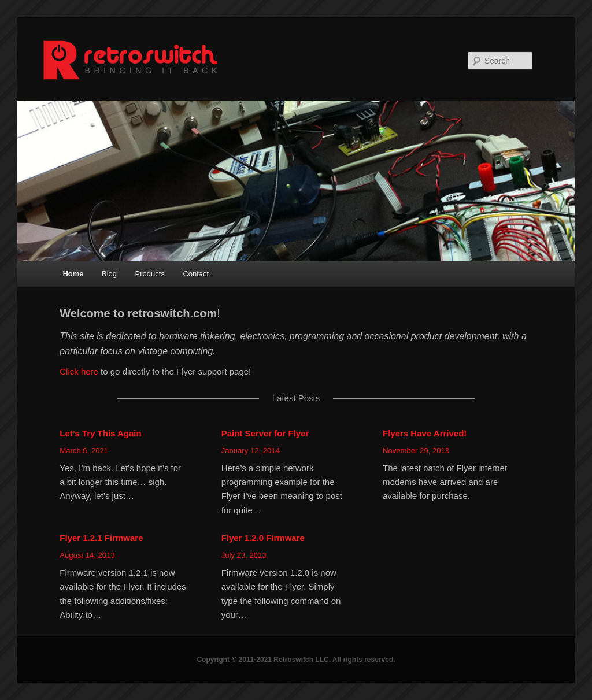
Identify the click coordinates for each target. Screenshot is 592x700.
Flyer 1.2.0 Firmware (263, 538)
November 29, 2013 (416, 451)
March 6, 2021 (84, 451)
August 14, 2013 (87, 555)
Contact (196, 274)
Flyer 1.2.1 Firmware (101, 538)
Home (73, 274)
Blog (109, 274)
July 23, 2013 (244, 555)
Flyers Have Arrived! (425, 433)
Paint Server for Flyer (265, 433)
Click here (79, 371)
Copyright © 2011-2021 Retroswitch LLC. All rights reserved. (296, 660)
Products (150, 274)
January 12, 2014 (251, 451)
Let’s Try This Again (100, 433)
